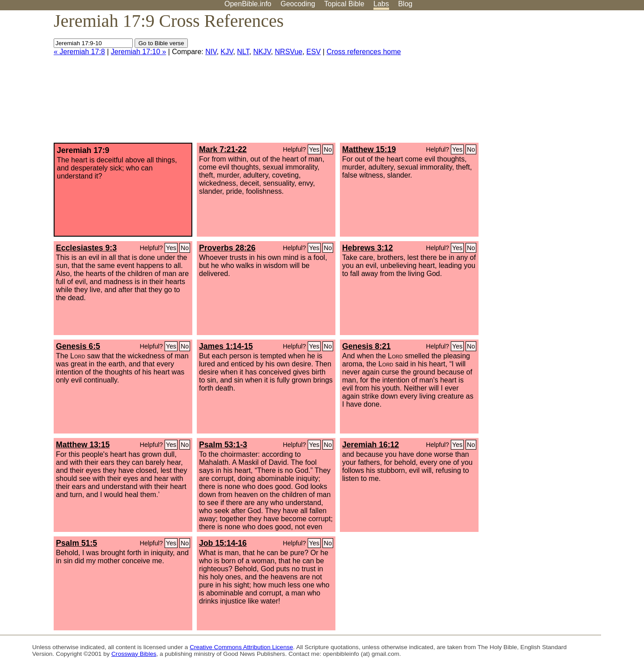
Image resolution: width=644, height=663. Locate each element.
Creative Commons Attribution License (241, 647)
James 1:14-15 (226, 346)
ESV (314, 52)
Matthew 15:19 (369, 149)
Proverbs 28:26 (227, 248)
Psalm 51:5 (76, 543)
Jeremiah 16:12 (371, 445)
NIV (211, 52)
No (328, 149)
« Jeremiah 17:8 (79, 52)
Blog (405, 4)
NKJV (262, 52)
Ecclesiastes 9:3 (86, 248)
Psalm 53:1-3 (223, 445)
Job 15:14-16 (223, 543)
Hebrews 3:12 (367, 248)
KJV (227, 52)
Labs (381, 4)
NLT (243, 52)
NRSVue (289, 52)
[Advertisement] (554, 80)
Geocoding (298, 4)
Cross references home (364, 52)
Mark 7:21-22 (223, 149)
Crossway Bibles (134, 654)
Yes (314, 149)
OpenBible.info (248, 4)
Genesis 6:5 (78, 346)
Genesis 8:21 (366, 346)
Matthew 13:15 (83, 445)
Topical (344, 4)
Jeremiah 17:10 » (139, 52)
